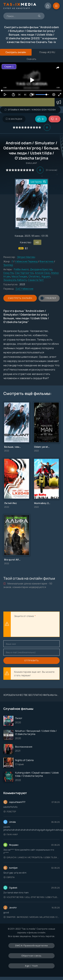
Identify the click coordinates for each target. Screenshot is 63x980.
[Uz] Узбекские (25, 289)
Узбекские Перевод (26, 261)
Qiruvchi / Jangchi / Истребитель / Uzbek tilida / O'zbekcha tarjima (32, 857)
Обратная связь (32, 956)
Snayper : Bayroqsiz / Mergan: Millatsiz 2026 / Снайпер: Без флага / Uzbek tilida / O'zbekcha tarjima (32, 917)
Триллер (8, 265)
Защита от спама (24, 616)
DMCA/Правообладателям (32, 946)
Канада (19, 236)
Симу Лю (8, 273)
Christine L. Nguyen (39, 276)
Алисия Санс (42, 273)
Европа (9, 877)
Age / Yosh (32, 966)
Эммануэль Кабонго (15, 280)
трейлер (48, 298)
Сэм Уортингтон (24, 273)
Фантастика (47, 261)
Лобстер (10, 812)
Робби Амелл (21, 269)
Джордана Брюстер (41, 269)
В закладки (14, 119)
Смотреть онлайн (20, 298)
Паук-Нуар (11, 834)
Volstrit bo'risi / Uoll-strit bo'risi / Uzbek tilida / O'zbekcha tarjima (32, 897)
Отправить (32, 660)
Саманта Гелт (36, 280)
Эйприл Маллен (26, 257)
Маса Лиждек (19, 276)
